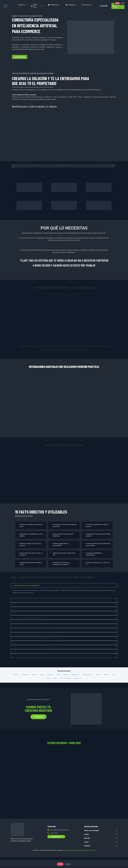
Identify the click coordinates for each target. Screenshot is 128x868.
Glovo (44, 678)
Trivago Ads (28, 675)
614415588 (103, 6)
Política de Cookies (90, 851)
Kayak (44, 675)
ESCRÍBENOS (39, 717)
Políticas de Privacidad (70, 851)
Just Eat (102, 675)
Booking (69, 675)
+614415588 (53, 834)
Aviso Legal (80, 851)
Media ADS (37, 6)
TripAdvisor (18, 675)
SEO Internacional (69, 678)
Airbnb (62, 675)
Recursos (87, 5)
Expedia (37, 675)
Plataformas (54, 5)
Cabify (51, 678)
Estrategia (71, 5)
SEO (22, 5)
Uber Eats (110, 675)
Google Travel (79, 675)
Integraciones (82, 678)
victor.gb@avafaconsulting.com (59, 830)
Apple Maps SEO (91, 675)
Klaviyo (58, 678)
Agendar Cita (117, 6)
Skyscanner (53, 675)
